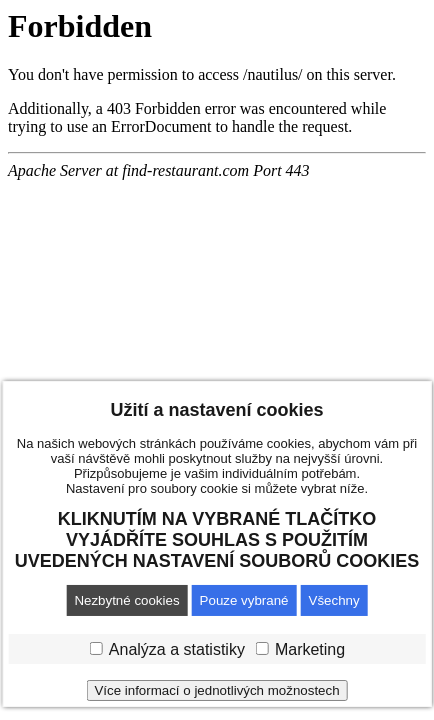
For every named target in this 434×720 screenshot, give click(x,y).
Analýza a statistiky (177, 649)
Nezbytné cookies (126, 600)
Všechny (334, 600)
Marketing (310, 649)
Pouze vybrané (244, 600)
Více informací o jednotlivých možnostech (216, 690)
